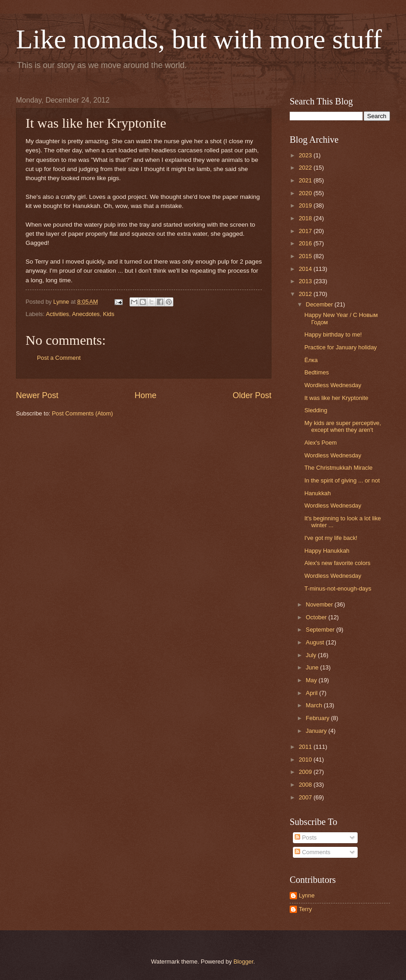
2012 (306, 294)
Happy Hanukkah (327, 551)
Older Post (252, 395)
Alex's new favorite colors (337, 563)
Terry (305, 909)
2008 (306, 785)
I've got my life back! (331, 538)
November (320, 604)
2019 (306, 205)
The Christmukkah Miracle (338, 468)
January (317, 731)
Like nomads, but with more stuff (199, 39)
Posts (306, 837)
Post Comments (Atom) (83, 413)
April (312, 693)
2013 (306, 281)
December (320, 304)
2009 (306, 772)
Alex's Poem (320, 443)
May (312, 680)
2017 (306, 231)
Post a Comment (59, 358)
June (313, 667)
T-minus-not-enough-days (338, 589)
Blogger (244, 962)
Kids (109, 314)
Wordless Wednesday (333, 385)
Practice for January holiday (341, 347)
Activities (57, 314)
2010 (306, 760)
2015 (306, 256)
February (318, 718)
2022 (306, 168)
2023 (306, 155)
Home (146, 395)
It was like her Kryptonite (336, 398)
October (317, 617)
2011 (306, 747)
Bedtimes (317, 372)
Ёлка (311, 360)
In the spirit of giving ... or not (342, 480)
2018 (306, 218)
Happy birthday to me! (333, 334)
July (312, 655)
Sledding (316, 410)
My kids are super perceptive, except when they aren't (343, 426)
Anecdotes (86, 314)
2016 (306, 243)
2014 (306, 269)
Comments (312, 852)
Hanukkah (318, 493)
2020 (306, 193)
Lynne (307, 895)
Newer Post (37, 395)
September (321, 630)
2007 (306, 797)
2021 (306, 180)
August (316, 642)
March (315, 705)
